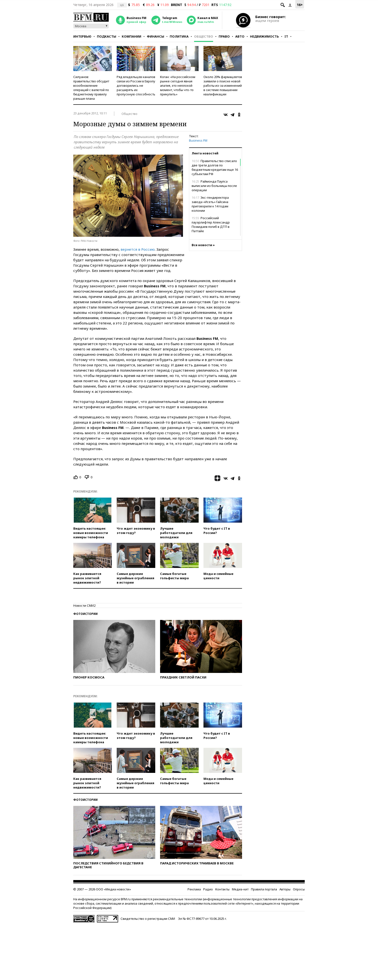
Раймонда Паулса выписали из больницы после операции (214, 186)
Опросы (299, 889)
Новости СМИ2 (84, 605)
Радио (208, 889)
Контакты (222, 889)
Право (224, 36)
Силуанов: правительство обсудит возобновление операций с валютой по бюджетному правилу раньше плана (91, 88)
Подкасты (107, 36)
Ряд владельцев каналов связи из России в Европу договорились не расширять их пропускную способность (136, 86)
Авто (240, 36)
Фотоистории (85, 614)
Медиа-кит (240, 889)
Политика (179, 36)
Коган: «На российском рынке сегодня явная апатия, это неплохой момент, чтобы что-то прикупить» (178, 86)
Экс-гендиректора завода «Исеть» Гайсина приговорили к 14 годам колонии (210, 204)
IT (286, 36)
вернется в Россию (138, 249)
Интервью (82, 36)
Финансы (155, 36)
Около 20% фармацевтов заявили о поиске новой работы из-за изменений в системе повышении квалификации (223, 86)
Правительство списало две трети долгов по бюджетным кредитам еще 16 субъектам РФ (215, 167)
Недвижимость (264, 36)
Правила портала (264, 889)
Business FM (198, 140)
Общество (204, 36)
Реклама (194, 889)
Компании (132, 36)
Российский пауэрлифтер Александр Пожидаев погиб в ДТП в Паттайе (211, 224)
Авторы (285, 889)
